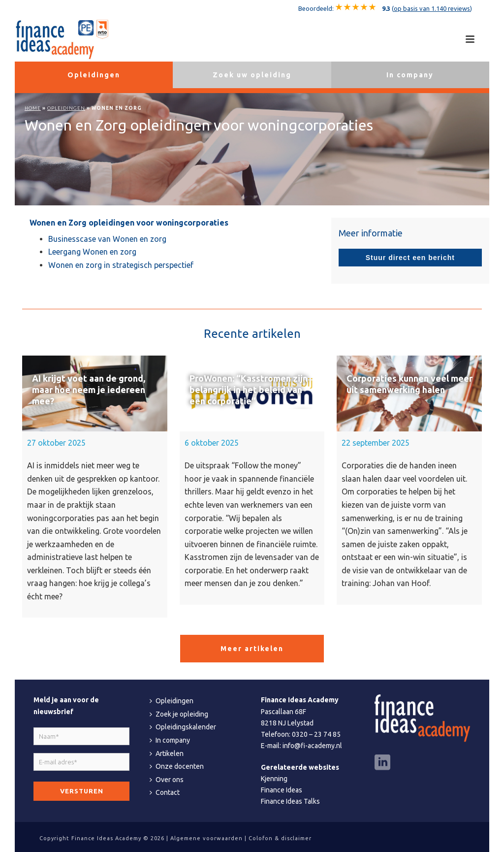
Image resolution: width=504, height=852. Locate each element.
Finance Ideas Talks (290, 801)
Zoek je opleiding (179, 714)
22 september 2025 (376, 443)
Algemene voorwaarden (206, 838)
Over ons (167, 780)
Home (33, 108)
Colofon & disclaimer (280, 838)
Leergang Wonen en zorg (92, 252)
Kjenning (274, 779)
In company (170, 740)
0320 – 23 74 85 (316, 734)
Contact (165, 792)
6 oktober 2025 (212, 443)
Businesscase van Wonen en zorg (107, 239)
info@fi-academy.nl (312, 746)
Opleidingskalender (183, 727)
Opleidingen (66, 108)
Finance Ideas (282, 790)
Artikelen (167, 754)
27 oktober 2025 (56, 443)
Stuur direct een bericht (410, 258)
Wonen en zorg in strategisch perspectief (121, 265)
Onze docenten (177, 766)
